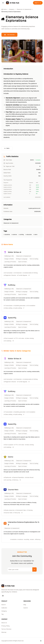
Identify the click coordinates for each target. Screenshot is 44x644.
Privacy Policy (6, 626)
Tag (2, 614)
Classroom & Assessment (24, 9)
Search (4, 605)
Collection (4, 608)
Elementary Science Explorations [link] (11, 12)
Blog (25, 605)
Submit (26, 608)
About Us (4, 623)
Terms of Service (6, 629)
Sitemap (4, 632)
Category (4, 611)
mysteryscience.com (34, 208)
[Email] (3, 596)
